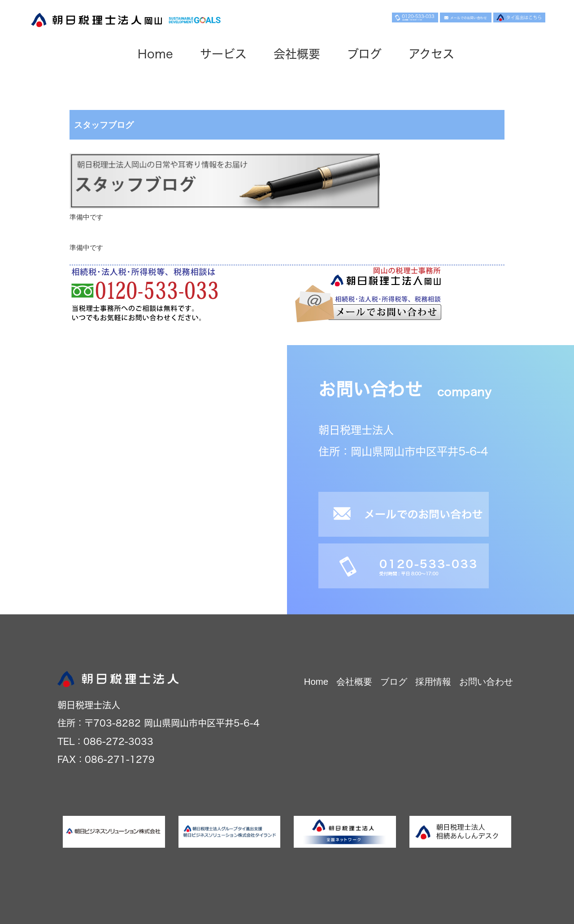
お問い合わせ (486, 682)
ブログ (364, 54)
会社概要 (297, 54)
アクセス (431, 54)
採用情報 (433, 682)
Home (155, 54)
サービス (223, 54)
